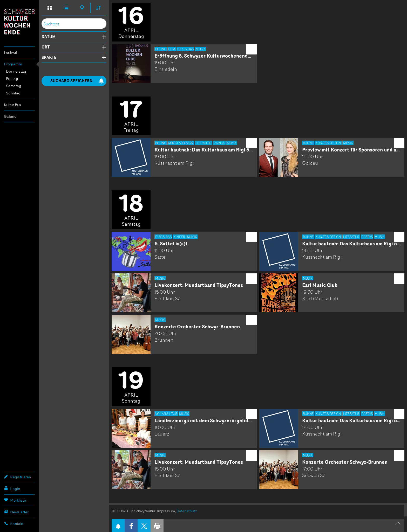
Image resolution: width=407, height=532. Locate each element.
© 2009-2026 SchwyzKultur (134, 511)
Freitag (12, 78)
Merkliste (15, 500)
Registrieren (17, 477)
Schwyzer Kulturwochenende (19, 22)
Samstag (13, 86)
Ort (46, 47)
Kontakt (14, 523)
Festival (11, 52)
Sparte (49, 58)
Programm (13, 64)
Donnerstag (16, 71)
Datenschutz (187, 511)
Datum (49, 37)
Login (12, 488)
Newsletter (16, 512)
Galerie (10, 116)
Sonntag (13, 93)
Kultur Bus (12, 105)
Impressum (166, 511)
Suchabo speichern (77, 81)
